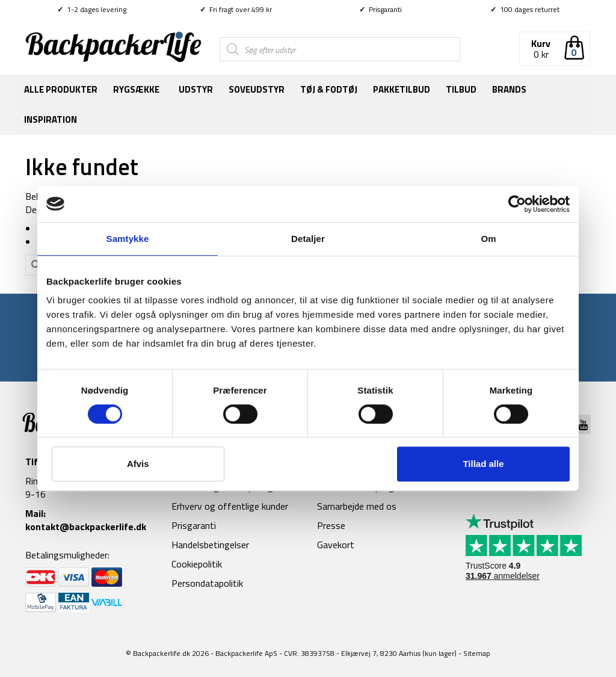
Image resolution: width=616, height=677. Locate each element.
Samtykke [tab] (128, 239)
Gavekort (336, 545)
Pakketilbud (402, 89)
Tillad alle (483, 464)
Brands (509, 89)
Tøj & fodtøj (329, 89)
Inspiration (51, 119)
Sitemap (477, 653)
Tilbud (461, 89)
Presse (331, 525)
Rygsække (136, 89)
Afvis (138, 464)
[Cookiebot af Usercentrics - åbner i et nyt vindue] (517, 204)
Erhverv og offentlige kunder (230, 506)
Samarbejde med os (357, 506)
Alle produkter (61, 89)
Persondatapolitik (207, 583)
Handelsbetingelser (210, 545)
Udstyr (196, 89)
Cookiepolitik (197, 564)
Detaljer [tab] (308, 239)
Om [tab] (488, 239)
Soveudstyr (257, 89)
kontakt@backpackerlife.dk (86, 527)
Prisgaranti (380, 9)
